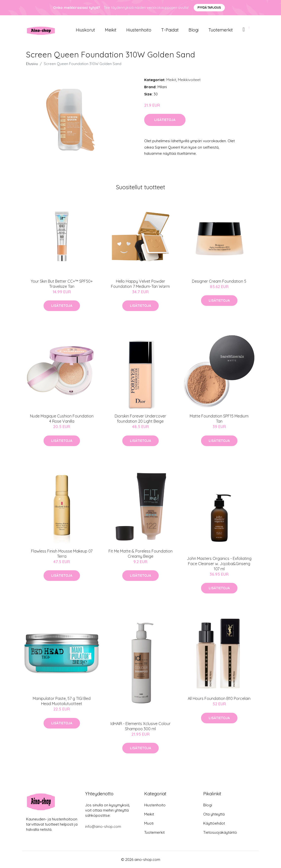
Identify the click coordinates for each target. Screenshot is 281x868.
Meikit (111, 30)
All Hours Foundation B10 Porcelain (219, 698)
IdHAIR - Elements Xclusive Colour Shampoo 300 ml (140, 726)
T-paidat (170, 30)
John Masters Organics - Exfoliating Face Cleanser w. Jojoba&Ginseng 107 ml (219, 564)
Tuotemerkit (221, 30)
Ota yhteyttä (214, 814)
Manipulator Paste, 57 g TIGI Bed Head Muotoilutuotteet (62, 701)
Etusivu (32, 64)
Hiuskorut (85, 30)
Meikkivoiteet (189, 80)
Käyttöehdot (214, 823)
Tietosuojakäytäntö (220, 832)
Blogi (194, 30)
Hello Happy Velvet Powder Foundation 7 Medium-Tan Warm (140, 284)
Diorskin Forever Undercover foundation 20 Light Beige (140, 419)
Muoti (149, 823)
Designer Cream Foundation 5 (219, 281)
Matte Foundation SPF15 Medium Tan (219, 419)
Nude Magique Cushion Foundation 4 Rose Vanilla (62, 419)
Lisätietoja (165, 120)
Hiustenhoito (139, 30)
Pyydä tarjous (209, 8)
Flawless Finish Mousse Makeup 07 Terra (62, 554)
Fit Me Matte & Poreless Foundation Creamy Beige (140, 554)
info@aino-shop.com (103, 826)
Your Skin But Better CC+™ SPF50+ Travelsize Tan (62, 284)
